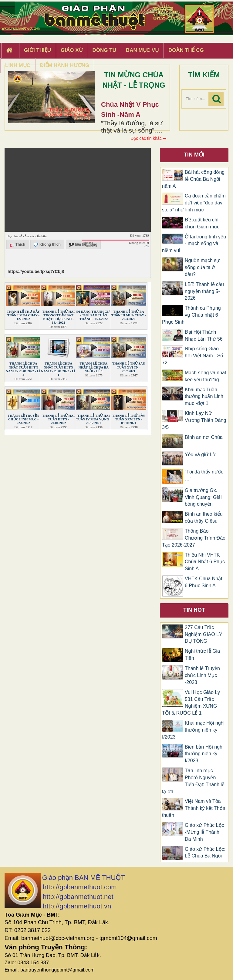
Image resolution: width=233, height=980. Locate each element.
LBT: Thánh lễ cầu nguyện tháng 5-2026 (204, 291)
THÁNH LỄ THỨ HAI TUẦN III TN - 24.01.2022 (58, 419)
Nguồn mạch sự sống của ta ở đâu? (202, 267)
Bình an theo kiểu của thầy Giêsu (204, 517)
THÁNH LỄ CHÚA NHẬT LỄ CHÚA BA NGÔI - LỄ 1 (94, 367)
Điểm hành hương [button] (65, 65)
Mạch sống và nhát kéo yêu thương (205, 376)
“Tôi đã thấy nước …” (204, 475)
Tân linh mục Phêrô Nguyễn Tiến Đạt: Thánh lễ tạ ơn (193, 781)
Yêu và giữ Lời (201, 455)
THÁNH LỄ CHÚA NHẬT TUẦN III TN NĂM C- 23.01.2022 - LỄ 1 (58, 369)
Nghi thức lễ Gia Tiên (202, 655)
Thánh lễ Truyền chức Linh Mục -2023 (202, 675)
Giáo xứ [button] (72, 50)
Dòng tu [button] (104, 50)
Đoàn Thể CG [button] (186, 50)
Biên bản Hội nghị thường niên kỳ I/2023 (204, 754)
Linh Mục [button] (18, 65)
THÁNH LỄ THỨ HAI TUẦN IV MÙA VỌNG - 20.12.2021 (93, 419)
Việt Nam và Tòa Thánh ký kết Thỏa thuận (194, 808)
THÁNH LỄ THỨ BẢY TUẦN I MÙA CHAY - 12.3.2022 (24, 315)
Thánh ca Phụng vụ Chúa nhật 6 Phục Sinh (191, 315)
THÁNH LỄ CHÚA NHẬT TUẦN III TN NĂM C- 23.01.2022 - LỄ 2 (23, 369)
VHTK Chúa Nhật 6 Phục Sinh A (204, 582)
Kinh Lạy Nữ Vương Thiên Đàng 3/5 (194, 420)
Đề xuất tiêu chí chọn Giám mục (202, 223)
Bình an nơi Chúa (204, 437)
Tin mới (194, 155)
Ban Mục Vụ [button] (142, 50)
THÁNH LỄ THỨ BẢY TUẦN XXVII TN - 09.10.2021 (129, 419)
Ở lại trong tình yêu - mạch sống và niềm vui (194, 244)
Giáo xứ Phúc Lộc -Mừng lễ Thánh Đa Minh (204, 832)
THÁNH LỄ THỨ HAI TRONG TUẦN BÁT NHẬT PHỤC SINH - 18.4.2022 (58, 317)
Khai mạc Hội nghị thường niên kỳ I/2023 (193, 730)
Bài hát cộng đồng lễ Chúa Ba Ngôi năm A (193, 179)
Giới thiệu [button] (37, 50)
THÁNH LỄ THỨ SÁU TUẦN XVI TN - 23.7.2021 (129, 367)
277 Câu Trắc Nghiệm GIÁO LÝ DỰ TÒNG (204, 634)
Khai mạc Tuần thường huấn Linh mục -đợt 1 (204, 397)
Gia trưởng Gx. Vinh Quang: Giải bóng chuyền (203, 497)
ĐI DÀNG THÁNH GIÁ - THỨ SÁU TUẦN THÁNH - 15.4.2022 (93, 315)
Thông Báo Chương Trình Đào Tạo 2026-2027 (194, 538)
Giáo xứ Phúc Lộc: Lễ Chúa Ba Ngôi (205, 853)
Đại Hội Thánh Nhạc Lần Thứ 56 (204, 335)
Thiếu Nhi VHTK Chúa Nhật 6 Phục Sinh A (205, 562)
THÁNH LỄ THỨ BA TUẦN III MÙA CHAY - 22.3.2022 (129, 315)
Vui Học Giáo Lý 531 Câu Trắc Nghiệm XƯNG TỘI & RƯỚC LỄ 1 (191, 703)
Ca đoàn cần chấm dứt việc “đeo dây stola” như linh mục (194, 203)
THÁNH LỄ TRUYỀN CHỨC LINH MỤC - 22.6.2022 (23, 419)
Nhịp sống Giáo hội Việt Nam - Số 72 (193, 356)
